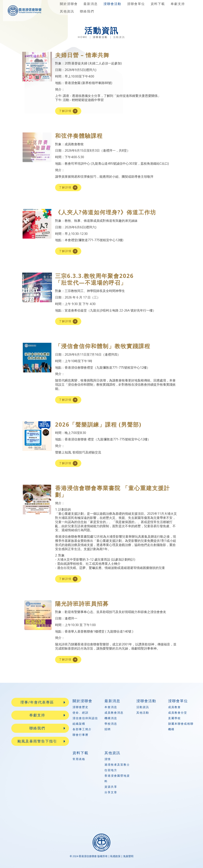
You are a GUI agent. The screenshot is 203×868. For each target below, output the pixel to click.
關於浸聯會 (69, 4)
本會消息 (111, 707)
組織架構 (79, 724)
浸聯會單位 (136, 4)
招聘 (108, 729)
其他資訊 (67, 11)
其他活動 (143, 713)
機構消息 (111, 718)
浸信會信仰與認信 (85, 718)
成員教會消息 (114, 713)
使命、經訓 (80, 713)
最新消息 (91, 4)
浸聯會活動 (112, 4)
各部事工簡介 (82, 729)
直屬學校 (174, 718)
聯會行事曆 (80, 735)
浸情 (108, 759)
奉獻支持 (178, 4)
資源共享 (111, 787)
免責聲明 (128, 856)
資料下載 (158, 4)
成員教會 (174, 707)
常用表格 (79, 759)
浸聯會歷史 (80, 707)
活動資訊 (143, 707)
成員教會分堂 (178, 713)
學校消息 (111, 724)
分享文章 (111, 792)
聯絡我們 (87, 11)
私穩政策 (115, 856)
